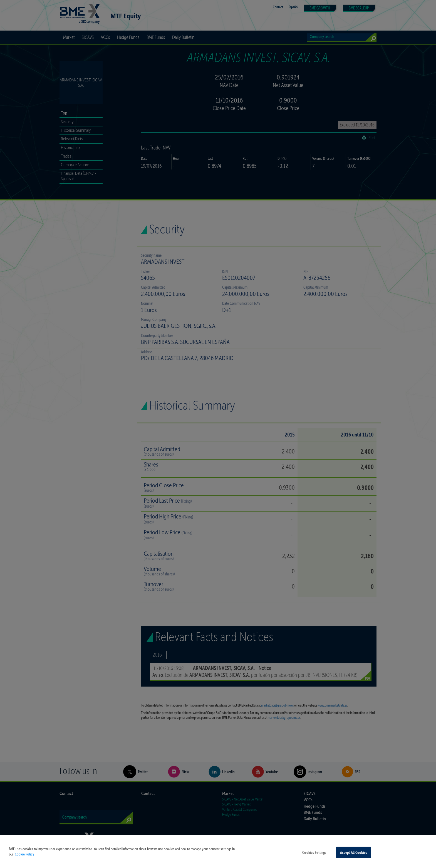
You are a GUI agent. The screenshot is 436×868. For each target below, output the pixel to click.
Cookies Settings (314, 856)
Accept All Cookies (354, 856)
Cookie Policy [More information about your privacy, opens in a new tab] (24, 858)
